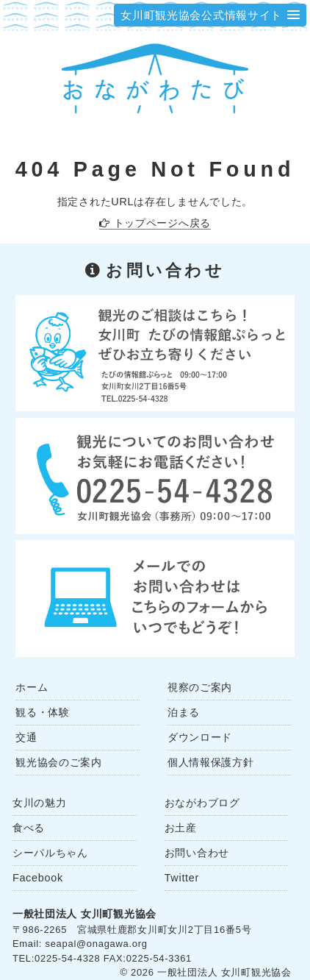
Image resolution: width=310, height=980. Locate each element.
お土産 (181, 828)
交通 (26, 737)
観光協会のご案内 (59, 762)
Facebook (38, 878)
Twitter (182, 878)
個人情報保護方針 (211, 762)
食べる (29, 828)
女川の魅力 (40, 803)
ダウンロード (200, 737)
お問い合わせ (197, 853)
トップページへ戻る (162, 223)
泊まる (184, 712)
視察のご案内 (200, 687)
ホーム (32, 687)
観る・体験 (43, 712)
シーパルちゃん (50, 853)
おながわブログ (202, 803)
